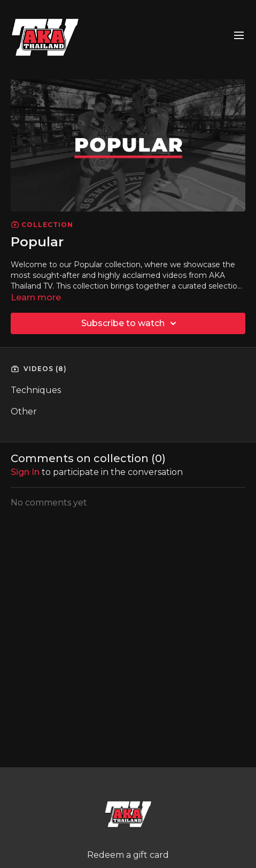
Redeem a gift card (128, 855)
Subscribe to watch (130, 323)
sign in (25, 472)
